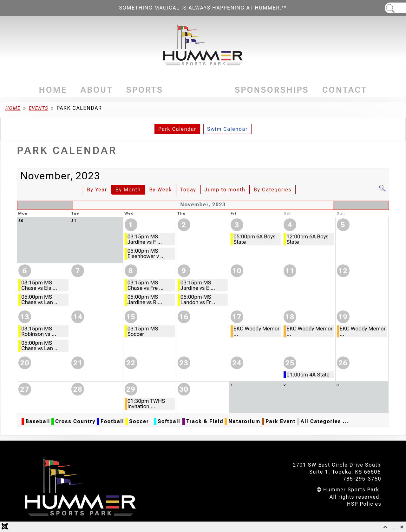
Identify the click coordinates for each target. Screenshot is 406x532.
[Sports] (165, 90)
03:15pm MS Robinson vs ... (39, 331)
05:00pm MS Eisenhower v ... (146, 253)
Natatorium (244, 421)
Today (188, 190)
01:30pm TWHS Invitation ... (146, 404)
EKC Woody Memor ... (256, 331)
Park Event (281, 421)
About (97, 90)
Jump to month (225, 190)
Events (199, 90)
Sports (145, 90)
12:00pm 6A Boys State (307, 239)
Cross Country (75, 421)
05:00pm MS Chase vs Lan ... (40, 299)
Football (112, 421)
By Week (160, 190)
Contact (345, 90)
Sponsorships (272, 90)
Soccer (139, 421)
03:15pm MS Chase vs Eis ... (39, 285)
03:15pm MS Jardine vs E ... (198, 285)
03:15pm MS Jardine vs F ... (145, 239)
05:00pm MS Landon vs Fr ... (199, 299)
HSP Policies (364, 504)
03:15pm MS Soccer (143, 331)
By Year (97, 190)
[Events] (219, 90)
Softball (169, 421)
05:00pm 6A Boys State (254, 239)
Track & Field (205, 421)
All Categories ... (325, 421)
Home (53, 90)
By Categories (273, 190)
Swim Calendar (227, 129)
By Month (128, 190)
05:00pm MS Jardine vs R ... (145, 299)
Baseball (38, 421)
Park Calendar (177, 129)
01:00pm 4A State (308, 375)
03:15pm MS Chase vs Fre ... (146, 285)
